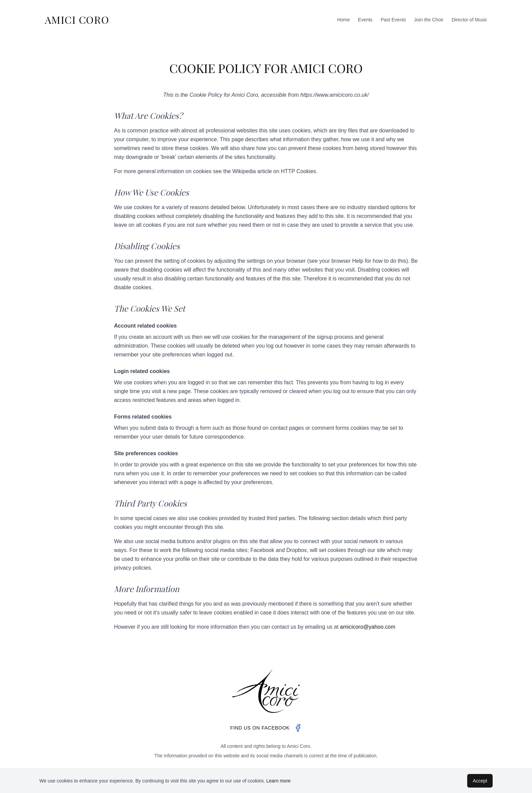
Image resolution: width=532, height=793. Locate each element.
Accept (480, 781)
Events (365, 20)
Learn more (279, 781)
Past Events (393, 20)
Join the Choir (429, 20)
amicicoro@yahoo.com (368, 627)
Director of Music (469, 20)
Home (344, 20)
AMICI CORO (77, 20)
